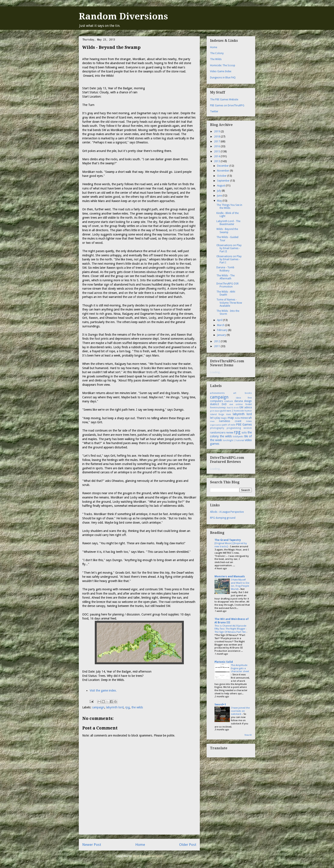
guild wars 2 (227, 411)
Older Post (188, 845)
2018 (217, 137)
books (248, 393)
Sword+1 (220, 705)
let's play (215, 418)
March (221, 325)
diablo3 (215, 404)
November (223, 171)
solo (244, 433)
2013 (217, 161)
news (249, 421)
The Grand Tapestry (228, 540)
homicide (239, 411)
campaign (98, 707)
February (223, 330)
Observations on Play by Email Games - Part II (229, 248)
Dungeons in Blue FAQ (223, 78)
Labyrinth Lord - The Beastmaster (228, 223)
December (223, 166)
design (248, 401)
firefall (249, 404)
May (220, 201)
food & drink (233, 408)
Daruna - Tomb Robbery (225, 269)
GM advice (245, 407)
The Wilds (216, 59)
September (224, 181)
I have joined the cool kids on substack (240, 711)
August (221, 186)
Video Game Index (221, 71)
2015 (217, 152)
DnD (224, 404)
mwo (212, 421)
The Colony (217, 53)
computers (216, 401)
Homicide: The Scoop (223, 65)
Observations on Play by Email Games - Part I (229, 259)
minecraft (246, 418)
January (222, 335)
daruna (239, 401)
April (220, 320)
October (222, 176)
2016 (217, 146)
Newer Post (92, 845)
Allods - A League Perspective (227, 512)
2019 (217, 131)
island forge (217, 414)
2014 (217, 156)
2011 (217, 346)
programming (234, 428)
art (235, 393)
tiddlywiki (238, 437)
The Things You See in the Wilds (229, 207)
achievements (217, 393)
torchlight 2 (229, 440)
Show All (248, 735)
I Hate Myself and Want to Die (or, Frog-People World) (240, 584)
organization (216, 425)
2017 (217, 142)
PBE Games (244, 425)
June (220, 196)
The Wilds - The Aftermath (225, 277)
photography (217, 428)
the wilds (137, 707)
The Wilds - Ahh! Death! (226, 293)
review (230, 433)
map (231, 418)
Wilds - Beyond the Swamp (227, 231)
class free (244, 398)
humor (248, 411)
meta (237, 418)
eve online (236, 404)
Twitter (214, 111)
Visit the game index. (103, 690)
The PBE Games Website (224, 100)
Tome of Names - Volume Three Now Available (229, 303)
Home (140, 845)
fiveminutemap (218, 408)
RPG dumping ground (223, 518)
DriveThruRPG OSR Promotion (227, 285)
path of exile (229, 425)
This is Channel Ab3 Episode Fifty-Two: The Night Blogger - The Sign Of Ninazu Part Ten (231, 629)
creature (228, 401)
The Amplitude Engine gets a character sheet (240, 668)
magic (224, 418)
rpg (127, 707)
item (229, 414)
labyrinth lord (115, 707)
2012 (217, 341)
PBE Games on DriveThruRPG (227, 105)
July (219, 191)
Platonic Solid (224, 662)
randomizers (218, 433)
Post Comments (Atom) (148, 856)
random (248, 428)
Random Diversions (123, 16)
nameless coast (230, 421)
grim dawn (215, 411)
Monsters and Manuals (230, 576)
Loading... (216, 372)
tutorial (240, 440)
